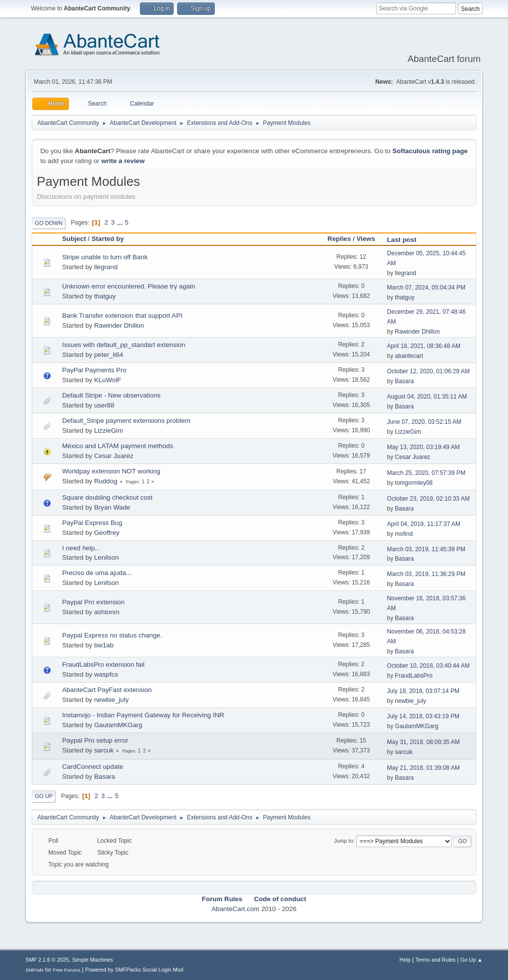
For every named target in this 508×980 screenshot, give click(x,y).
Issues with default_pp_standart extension (124, 345)
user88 (104, 405)
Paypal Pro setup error (95, 740)
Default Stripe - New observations (111, 395)
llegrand (106, 267)
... (121, 222)
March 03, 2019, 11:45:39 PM (426, 549)
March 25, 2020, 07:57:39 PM (426, 473)
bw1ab (104, 645)
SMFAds (34, 970)
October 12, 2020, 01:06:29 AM (428, 371)
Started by (107, 239)
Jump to (343, 841)
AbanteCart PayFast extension (107, 690)
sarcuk (104, 750)
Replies (339, 239)
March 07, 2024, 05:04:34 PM (426, 288)
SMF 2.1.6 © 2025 (47, 960)
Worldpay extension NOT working (111, 471)
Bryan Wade (112, 507)
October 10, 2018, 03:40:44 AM (428, 666)
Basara (404, 381)
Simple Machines (93, 960)
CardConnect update (93, 767)
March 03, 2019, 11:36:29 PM (426, 574)
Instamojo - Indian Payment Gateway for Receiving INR (143, 715)
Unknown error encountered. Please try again (128, 286)
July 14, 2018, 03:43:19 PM (423, 716)
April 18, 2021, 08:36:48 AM (424, 346)
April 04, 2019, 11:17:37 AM (424, 524)
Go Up (44, 796)
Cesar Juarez (114, 456)
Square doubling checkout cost (107, 497)
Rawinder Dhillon (119, 325)
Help (405, 960)
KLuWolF (108, 380)
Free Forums (66, 970)
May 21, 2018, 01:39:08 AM (423, 768)
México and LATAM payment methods (118, 446)
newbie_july (112, 700)
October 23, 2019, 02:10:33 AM (428, 499)
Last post (406, 240)
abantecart (409, 356)
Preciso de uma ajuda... (97, 573)
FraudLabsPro (414, 676)
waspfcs (106, 674)
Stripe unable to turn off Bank (105, 257)
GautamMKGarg (118, 725)
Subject (74, 239)
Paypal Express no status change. (112, 635)
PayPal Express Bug (92, 523)
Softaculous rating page (430, 151)
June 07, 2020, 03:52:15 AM (424, 422)
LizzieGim (109, 431)
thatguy (105, 296)
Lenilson (107, 557)
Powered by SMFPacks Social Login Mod (134, 970)
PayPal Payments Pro (94, 370)
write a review (123, 161)
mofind (404, 534)
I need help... (81, 548)
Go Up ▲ (472, 960)
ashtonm (107, 612)
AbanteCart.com (235, 909)
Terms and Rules (435, 960)
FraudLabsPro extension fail (103, 664)
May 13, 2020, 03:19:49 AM (423, 447)
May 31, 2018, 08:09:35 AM (423, 742)
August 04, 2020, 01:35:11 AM (427, 397)
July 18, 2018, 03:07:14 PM (423, 691)
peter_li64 (109, 355)
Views (366, 239)
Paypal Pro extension (93, 602)
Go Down (49, 223)
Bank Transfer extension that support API (122, 316)
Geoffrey (107, 533)
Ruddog (106, 481)
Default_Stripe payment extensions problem (126, 421)
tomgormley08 (414, 483)
